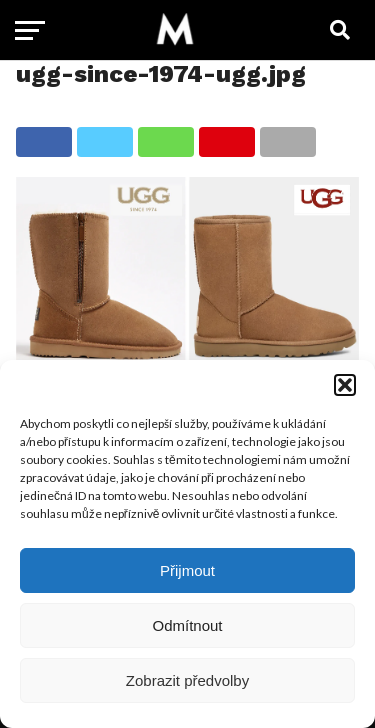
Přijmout (187, 570)
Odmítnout (187, 625)
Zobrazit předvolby (187, 680)
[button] (345, 385)
